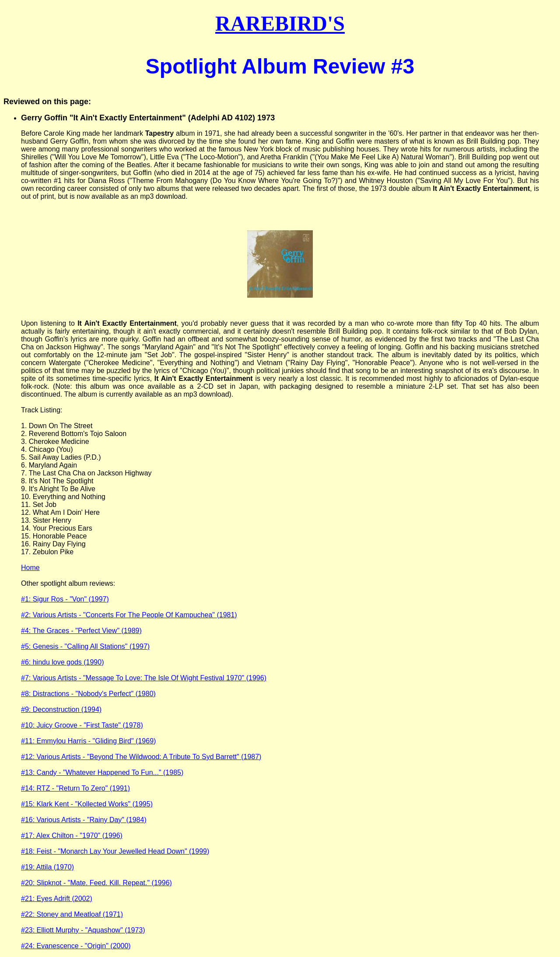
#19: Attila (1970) (47, 867)
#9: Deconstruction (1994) (61, 709)
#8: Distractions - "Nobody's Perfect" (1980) (88, 694)
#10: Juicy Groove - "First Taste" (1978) (82, 725)
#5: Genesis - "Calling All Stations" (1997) (85, 646)
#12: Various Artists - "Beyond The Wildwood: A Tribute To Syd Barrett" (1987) (141, 757)
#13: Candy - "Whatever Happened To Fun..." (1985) (102, 772)
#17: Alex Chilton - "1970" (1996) (72, 836)
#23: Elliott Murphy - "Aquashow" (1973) (83, 930)
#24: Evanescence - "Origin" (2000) (76, 946)
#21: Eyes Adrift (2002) (57, 899)
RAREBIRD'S (280, 23)
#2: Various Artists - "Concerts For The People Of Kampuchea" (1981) (129, 615)
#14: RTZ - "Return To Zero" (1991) (75, 788)
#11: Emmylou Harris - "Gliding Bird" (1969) (88, 741)
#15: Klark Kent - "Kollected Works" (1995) (87, 804)
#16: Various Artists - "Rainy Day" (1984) (84, 820)
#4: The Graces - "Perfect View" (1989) (81, 631)
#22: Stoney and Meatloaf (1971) (72, 914)
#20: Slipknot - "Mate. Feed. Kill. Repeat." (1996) (96, 883)
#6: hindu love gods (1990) (62, 662)
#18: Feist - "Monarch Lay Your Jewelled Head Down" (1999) (115, 851)
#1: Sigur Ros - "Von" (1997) (65, 599)
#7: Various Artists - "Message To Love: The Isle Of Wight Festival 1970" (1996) (144, 678)
